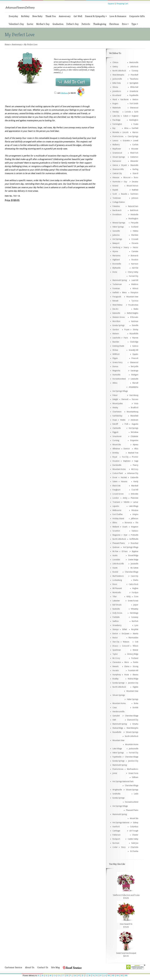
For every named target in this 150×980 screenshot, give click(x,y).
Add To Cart (74, 82)
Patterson (116, 835)
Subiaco (135, 531)
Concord (126, 646)
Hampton (134, 293)
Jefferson (135, 519)
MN (126, 976)
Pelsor (115, 395)
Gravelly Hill (134, 350)
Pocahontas (133, 305)
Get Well (78, 16)
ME (109, 976)
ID (83, 976)
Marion (135, 132)
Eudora (135, 346)
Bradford (135, 408)
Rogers (115, 104)
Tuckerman (117, 284)
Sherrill (135, 173)
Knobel (115, 572)
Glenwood (134, 362)
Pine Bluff (135, 75)
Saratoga (134, 371)
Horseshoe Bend (119, 379)
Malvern (116, 334)
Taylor (115, 654)
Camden (135, 251)
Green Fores (133, 773)
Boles (136, 703)
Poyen (127, 330)
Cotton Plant (118, 473)
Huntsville (116, 375)
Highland (116, 260)
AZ (47, 976)
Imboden (135, 494)
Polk (126, 424)
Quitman (116, 547)
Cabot (126, 116)
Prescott (135, 358)
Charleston (117, 412)
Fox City (125, 457)
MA (118, 976)
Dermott (125, 399)
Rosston (135, 260)
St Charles (134, 851)
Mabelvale (117, 108)
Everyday (13, 16)
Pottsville (135, 535)
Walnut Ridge (133, 679)
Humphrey (117, 675)
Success (135, 399)
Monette (116, 132)
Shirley (136, 330)
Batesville (116, 313)
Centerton (134, 157)
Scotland (135, 227)
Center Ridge (133, 560)
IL (86, 976)
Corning (116, 440)
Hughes (135, 588)
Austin (115, 556)
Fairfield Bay (117, 416)
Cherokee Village (132, 572)
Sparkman (117, 650)
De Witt (135, 708)
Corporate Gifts (137, 16)
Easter (30, 24)
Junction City (133, 683)
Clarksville (117, 428)
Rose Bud (135, 543)
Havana (124, 482)
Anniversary (65, 16)
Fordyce (135, 592)
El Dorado (134, 317)
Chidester (134, 436)
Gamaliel (116, 716)
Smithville (116, 794)
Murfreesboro (118, 576)
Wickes (115, 350)
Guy (125, 182)
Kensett (115, 301)
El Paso (125, 551)
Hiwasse (116, 178)
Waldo (123, 420)
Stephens (127, 461)
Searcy (126, 247)
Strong (135, 666)
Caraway (135, 617)
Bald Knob (134, 210)
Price (125, 24)
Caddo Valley (133, 839)
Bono (136, 178)
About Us (30, 967)
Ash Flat (135, 268)
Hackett (124, 477)
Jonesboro (117, 91)
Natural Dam (133, 206)
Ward (115, 99)
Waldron (135, 284)
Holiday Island (118, 519)
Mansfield (134, 416)
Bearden (116, 342)
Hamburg (116, 247)
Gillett (125, 629)
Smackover (117, 436)
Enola (115, 272)
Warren (135, 338)
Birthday (25, 16)
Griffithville (134, 539)
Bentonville (134, 63)
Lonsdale (116, 560)
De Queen (126, 634)
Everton (127, 449)
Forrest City (134, 276)
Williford (116, 354)
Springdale (134, 83)
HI (79, 976)
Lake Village (134, 506)
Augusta (135, 424)
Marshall (135, 486)
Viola (136, 404)
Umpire (135, 514)
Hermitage (134, 613)
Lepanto (116, 506)
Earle (136, 112)
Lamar (136, 502)
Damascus (117, 161)
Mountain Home (119, 469)
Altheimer (116, 449)
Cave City (135, 576)
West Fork (134, 153)
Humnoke (116, 182)
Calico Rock (134, 584)
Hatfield (116, 293)
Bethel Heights (133, 313)
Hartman (135, 321)
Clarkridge (134, 342)
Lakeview (116, 601)
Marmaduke (133, 638)
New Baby (37, 16)
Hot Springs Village (120, 391)
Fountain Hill (133, 671)
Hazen (115, 568)
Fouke (136, 124)
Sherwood (134, 108)
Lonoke (128, 112)
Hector (136, 247)
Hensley (116, 112)
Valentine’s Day (16, 24)
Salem (115, 482)
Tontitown (117, 198)
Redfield (135, 190)
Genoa (115, 165)
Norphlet (135, 629)
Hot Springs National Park (123, 781)
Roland (115, 186)
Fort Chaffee (117, 514)
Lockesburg (117, 580)
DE (67, 976)
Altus (136, 449)
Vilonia (115, 87)
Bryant (124, 165)
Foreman (116, 288)
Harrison (135, 264)
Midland (116, 527)
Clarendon (117, 662)
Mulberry (116, 145)
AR (51, 976)
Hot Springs (117, 239)
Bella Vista (117, 83)
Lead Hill (135, 280)
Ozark (125, 527)
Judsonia (116, 235)
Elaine (127, 666)
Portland (135, 658)
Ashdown (135, 420)
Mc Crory (116, 658)
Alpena (136, 445)
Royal (115, 457)
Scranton (116, 531)
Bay (114, 128)
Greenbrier (134, 91)
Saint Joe (135, 843)
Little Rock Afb (118, 564)
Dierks (136, 580)
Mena (124, 293)
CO (59, 976)
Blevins (135, 675)
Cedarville (134, 477)
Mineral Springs (119, 223)
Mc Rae (115, 551)
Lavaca (115, 141)
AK (43, 976)
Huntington (134, 120)
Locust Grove (118, 494)
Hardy (136, 482)
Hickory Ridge (133, 654)
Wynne (115, 251)
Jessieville (135, 564)
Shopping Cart (122, 4)
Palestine (116, 206)
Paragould (117, 297)
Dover (115, 477)
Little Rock (134, 67)
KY (101, 976)
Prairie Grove (118, 136)
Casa (115, 708)
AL (39, 976)
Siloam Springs (119, 157)
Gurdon (116, 330)
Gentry (115, 67)
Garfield (135, 128)
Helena (136, 231)
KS (97, 976)
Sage (136, 461)
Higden (135, 687)
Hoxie (127, 675)
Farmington (117, 124)
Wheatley (135, 609)
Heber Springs (118, 227)
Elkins (115, 523)
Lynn (136, 625)
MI (122, 976)
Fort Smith (134, 104)
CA (55, 976)
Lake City (116, 116)
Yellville (126, 502)
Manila (136, 634)
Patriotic (86, 24)
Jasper (136, 605)
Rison (115, 584)
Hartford (116, 827)
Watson (126, 642)
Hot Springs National (121, 823)
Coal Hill (135, 490)
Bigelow (135, 551)
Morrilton (116, 321)
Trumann (116, 502)
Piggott (115, 432)
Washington (133, 219)
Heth (114, 720)
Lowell (136, 141)
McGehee (135, 432)
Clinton (115, 63)
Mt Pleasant (117, 588)
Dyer (126, 535)
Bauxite (124, 194)
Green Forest (133, 601)
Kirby (129, 597)
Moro (127, 662)
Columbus (134, 827)
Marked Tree (133, 453)
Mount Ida (117, 445)
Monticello (117, 592)
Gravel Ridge (133, 556)
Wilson (135, 646)
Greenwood (117, 153)
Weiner (135, 650)
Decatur (135, 182)
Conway (135, 71)
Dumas (115, 367)
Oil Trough (134, 831)
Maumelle (134, 165)
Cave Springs (133, 136)
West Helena (117, 305)
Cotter (115, 847)
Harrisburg (134, 395)
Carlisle (135, 145)
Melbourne (117, 510)
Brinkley (116, 453)
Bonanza (128, 523)
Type (135, 24)
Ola (137, 523)
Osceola (135, 243)
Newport (116, 243)
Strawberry (117, 625)
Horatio (116, 671)
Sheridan (135, 235)
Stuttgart (135, 375)
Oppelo (135, 354)
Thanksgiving (100, 24)
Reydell (115, 190)
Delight (115, 399)
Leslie (136, 794)
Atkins (115, 383)
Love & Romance (118, 16)
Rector (115, 638)
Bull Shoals (117, 605)
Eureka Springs (119, 325)
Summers (134, 194)
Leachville (116, 338)
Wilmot (135, 288)
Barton (115, 634)
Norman (116, 843)
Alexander (134, 161)
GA (75, 976)
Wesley (115, 408)
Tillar (115, 597)
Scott (115, 194)
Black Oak (116, 486)
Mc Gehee (134, 568)
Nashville (116, 609)
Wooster (135, 149)
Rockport (116, 839)
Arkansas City (133, 473)
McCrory (135, 469)
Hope (115, 420)
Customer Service (13, 967)
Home (7, 45)
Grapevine (134, 440)
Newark (116, 666)
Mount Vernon (132, 186)
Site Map (56, 967)
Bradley (116, 679)
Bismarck (135, 256)
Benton (135, 99)
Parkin (136, 662)
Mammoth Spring (120, 280)
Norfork (135, 621)
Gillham (135, 777)
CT (63, 976)
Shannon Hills (118, 169)
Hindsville (134, 215)
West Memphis (118, 75)
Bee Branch (117, 210)
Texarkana (134, 79)
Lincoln (126, 132)
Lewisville (135, 379)
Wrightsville (117, 790)
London (116, 498)
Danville (135, 325)
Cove (136, 597)
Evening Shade (118, 346)
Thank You (51, 16)
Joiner (115, 773)
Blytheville (116, 268)
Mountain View (132, 297)
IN (90, 976)
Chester (135, 835)
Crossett (135, 239)
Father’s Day (73, 24)
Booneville (117, 264)
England (135, 116)
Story (123, 847)
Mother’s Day (43, 24)
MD (113, 976)
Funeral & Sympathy (96, 16)
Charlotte (134, 847)
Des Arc (116, 309)
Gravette (126, 141)
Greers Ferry (117, 362)
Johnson (135, 198)
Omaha (135, 724)
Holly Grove (117, 613)
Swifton (116, 621)
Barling (135, 169)
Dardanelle (117, 465)
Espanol (111, 4)
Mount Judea (118, 404)
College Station (119, 202)
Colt (137, 642)
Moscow (127, 178)
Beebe (136, 309)
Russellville (134, 334)
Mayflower (117, 149)
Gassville (116, 231)
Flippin (115, 358)
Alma (126, 128)
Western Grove (119, 317)
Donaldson (117, 215)
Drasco (115, 646)
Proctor (135, 457)
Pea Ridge (116, 120)
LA (105, 976)
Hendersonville (118, 712)
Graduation (58, 24)
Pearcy (136, 465)
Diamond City (133, 720)
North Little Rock (119, 71)
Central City (117, 173)
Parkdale (116, 617)
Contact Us (43, 967)
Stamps (116, 629)
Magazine (116, 535)
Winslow (135, 510)
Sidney (136, 823)
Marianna (116, 256)
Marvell (135, 383)
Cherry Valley (133, 272)
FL (71, 976)
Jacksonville (117, 79)
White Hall (134, 87)
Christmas (114, 24)
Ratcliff (115, 424)
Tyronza (135, 301)
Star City (116, 642)
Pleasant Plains (119, 543)
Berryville (135, 367)
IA (93, 976)
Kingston (135, 527)
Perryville (135, 223)
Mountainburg (132, 412)
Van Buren (125, 99)
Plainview (135, 498)
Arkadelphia (134, 387)
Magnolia (116, 371)
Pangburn (116, 490)
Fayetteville (134, 95)
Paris (126, 338)
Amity (125, 498)
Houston (116, 461)
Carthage (116, 831)
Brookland (117, 95)
